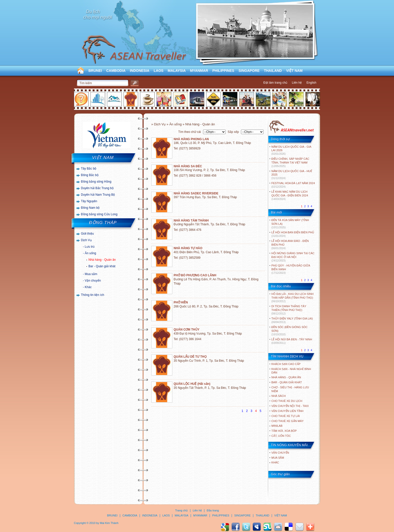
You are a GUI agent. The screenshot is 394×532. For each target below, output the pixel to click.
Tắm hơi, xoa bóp (284, 431)
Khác (88, 287)
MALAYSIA (177, 71)
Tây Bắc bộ (89, 169)
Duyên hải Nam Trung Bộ (98, 195)
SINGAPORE (249, 71)
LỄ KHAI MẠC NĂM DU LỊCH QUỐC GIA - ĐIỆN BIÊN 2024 (290, 195)
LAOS (158, 71)
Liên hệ (297, 83)
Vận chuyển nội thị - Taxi (290, 406)
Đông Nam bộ (90, 208)
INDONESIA (140, 71)
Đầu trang (213, 510)
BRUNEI (95, 71)
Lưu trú (90, 247)
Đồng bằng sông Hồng (96, 182)
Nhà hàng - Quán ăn (102, 260)
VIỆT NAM (294, 71)
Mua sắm (91, 274)
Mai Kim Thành (109, 523)
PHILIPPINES (223, 71)
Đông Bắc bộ (90, 175)
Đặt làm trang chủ (275, 83)
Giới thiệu (87, 234)
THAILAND (273, 71)
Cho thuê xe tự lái (286, 416)
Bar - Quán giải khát (102, 266)
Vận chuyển (93, 281)
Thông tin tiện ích (92, 295)
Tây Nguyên (89, 201)
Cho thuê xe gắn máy (287, 421)
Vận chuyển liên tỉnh (287, 411)
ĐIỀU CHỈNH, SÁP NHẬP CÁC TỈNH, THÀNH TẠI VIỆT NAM (290, 162)
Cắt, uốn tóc (281, 436)
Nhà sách (279, 396)
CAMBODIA (116, 71)
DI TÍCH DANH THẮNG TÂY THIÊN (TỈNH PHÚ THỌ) (289, 310)
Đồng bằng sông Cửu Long (99, 214)
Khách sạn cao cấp (286, 364)
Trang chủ (181, 510)
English (311, 83)
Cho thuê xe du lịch (287, 401)
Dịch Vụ (86, 240)
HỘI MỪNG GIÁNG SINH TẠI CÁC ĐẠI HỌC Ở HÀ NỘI (293, 257)
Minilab (277, 426)
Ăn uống (90, 253)
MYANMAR (199, 71)
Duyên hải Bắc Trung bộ (97, 188)
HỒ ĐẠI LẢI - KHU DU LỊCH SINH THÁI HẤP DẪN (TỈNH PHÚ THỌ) (292, 298)
